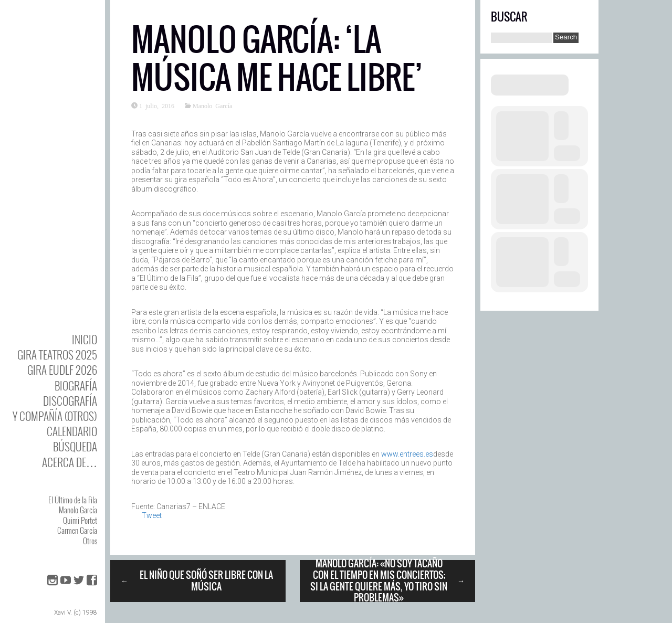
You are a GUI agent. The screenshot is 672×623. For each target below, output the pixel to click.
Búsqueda (75, 446)
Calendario (72, 431)
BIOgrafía (76, 386)
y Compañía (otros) (55, 416)
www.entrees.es (406, 454)
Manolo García (78, 510)
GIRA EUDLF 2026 (62, 370)
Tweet (152, 515)
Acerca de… (70, 462)
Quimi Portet (80, 520)
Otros (90, 541)
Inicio (85, 339)
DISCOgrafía (70, 401)
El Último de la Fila (73, 500)
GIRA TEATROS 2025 (57, 355)
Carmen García (77, 530)
